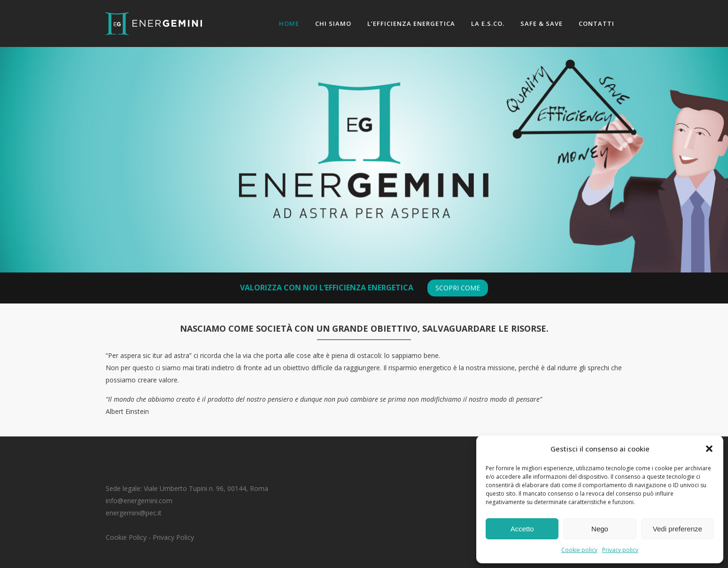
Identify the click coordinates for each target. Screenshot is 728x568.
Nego (600, 529)
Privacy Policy (173, 537)
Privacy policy (620, 550)
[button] (709, 449)
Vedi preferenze (678, 529)
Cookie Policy (126, 537)
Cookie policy (579, 550)
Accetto (522, 529)
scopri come (458, 288)
